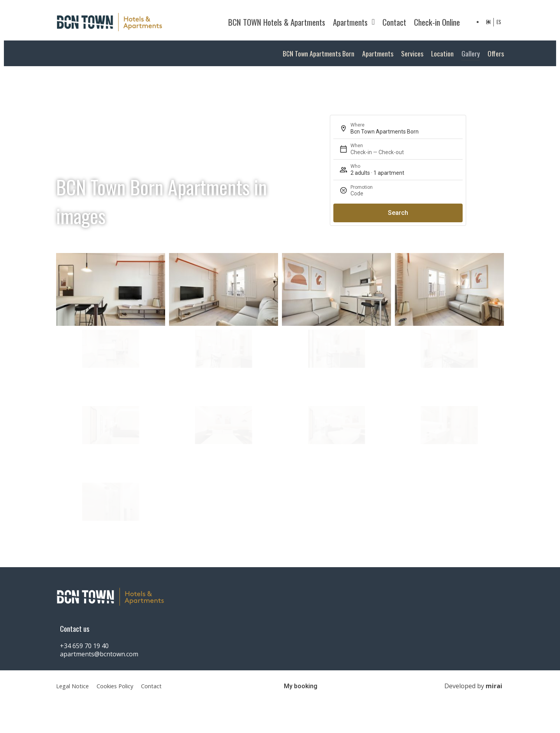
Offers (496, 53)
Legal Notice (72, 686)
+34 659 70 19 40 (84, 646)
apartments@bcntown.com (99, 654)
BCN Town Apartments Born (319, 53)
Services (412, 53)
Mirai (494, 686)
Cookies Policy (115, 686)
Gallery (471, 53)
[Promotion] (415, 193)
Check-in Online (437, 22)
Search (398, 213)
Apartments (354, 22)
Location (442, 53)
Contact (394, 22)
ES (499, 22)
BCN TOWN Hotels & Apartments (277, 22)
